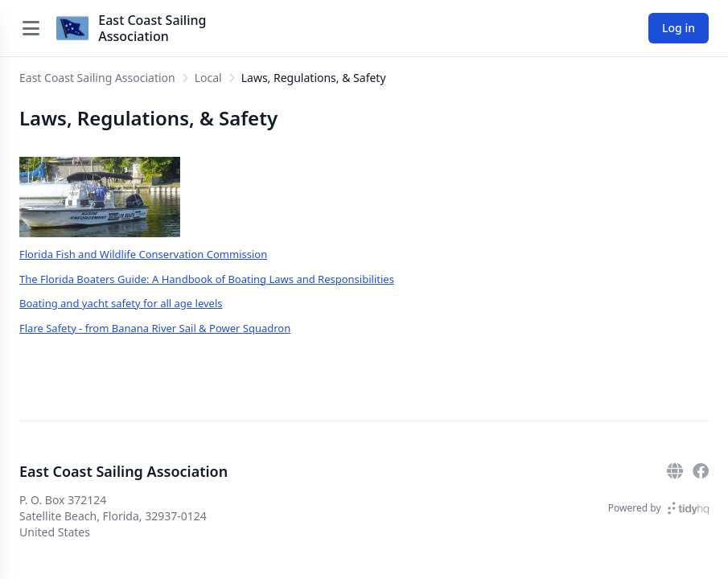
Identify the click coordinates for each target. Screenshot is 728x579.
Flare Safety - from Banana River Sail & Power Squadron (155, 328)
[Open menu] (31, 28)
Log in (679, 28)
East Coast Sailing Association (152, 28)
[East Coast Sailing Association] (72, 28)
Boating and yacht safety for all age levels (121, 303)
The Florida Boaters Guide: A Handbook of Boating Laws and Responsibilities (207, 279)
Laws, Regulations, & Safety (314, 78)
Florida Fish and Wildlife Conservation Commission (143, 254)
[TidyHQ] (688, 508)
